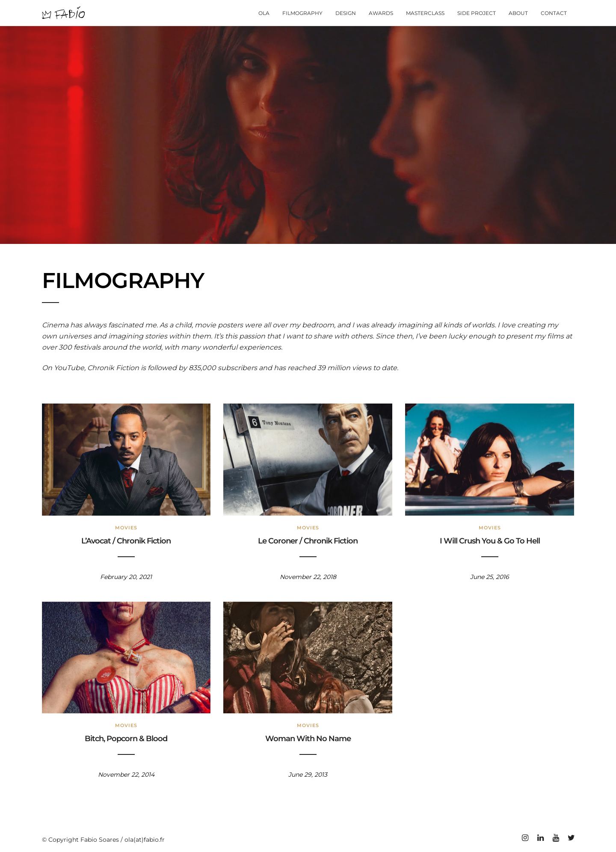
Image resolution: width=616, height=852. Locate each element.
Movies (126, 528)
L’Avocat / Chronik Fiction (126, 541)
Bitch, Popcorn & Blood (126, 739)
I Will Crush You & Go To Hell (490, 541)
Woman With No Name (308, 739)
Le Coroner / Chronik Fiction (308, 541)
